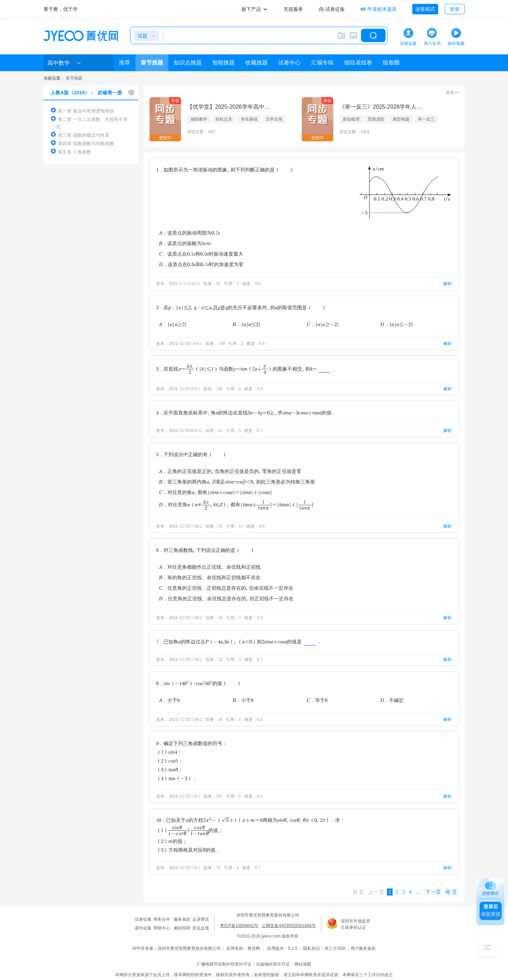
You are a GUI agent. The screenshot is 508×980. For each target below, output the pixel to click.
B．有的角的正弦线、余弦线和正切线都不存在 (210, 577)
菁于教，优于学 (61, 9)
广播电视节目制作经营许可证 (224, 964)
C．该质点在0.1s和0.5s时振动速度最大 (201, 254)
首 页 (359, 892)
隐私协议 (312, 948)
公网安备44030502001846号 (289, 926)
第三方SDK (335, 948)
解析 (448, 283)
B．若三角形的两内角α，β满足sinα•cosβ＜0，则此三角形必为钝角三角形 (237, 482)
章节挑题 (152, 63)
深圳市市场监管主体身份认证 (355, 924)
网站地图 (303, 964)
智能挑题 (223, 63)
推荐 (125, 63)
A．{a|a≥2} (173, 324)
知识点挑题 (188, 63)
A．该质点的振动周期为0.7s (189, 233)
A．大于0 (169, 700)
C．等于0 (317, 700)
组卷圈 (391, 63)
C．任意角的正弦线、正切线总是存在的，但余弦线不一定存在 (226, 588)
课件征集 (143, 928)
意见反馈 (201, 928)
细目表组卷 (358, 63)
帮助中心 (162, 928)
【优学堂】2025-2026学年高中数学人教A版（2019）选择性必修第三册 (229, 107)
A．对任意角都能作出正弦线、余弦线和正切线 (210, 567)
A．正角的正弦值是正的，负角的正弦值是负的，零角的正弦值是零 (230, 471)
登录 (455, 9)
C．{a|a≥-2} (323, 324)
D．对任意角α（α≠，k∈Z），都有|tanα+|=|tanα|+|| (236, 505)
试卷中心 (289, 63)
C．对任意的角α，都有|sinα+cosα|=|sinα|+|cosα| (216, 492)
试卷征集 (143, 919)
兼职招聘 (182, 928)
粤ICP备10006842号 (239, 926)
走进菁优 (201, 919)
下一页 (433, 892)
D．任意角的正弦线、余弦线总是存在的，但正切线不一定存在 (226, 598)
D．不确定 (392, 700)
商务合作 (162, 919)
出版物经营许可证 (273, 964)
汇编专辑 (322, 63)
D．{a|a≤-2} (397, 324)
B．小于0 (243, 700)
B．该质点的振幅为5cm (185, 243)
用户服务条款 (363, 948)
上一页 (376, 892)
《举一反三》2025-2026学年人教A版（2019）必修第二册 (381, 107)
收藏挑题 (256, 63)
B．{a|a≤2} (247, 324)
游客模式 (425, 9)
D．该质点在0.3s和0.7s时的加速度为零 (201, 264)
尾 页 (451, 892)
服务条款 (182, 919)
